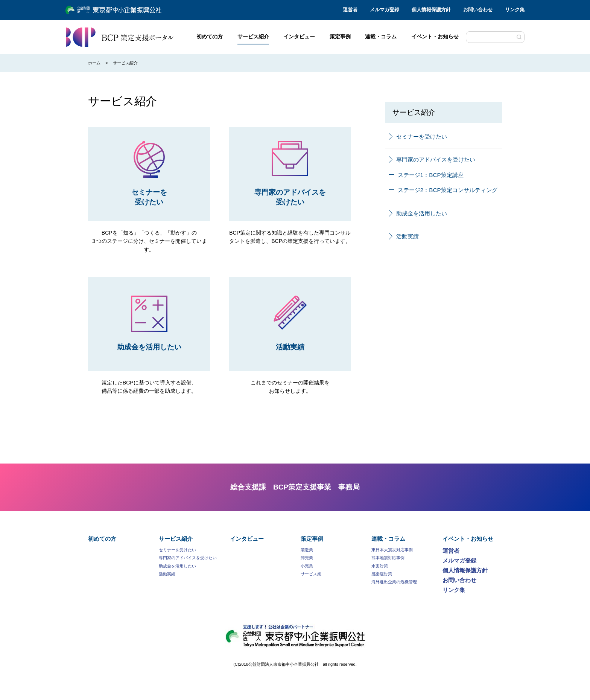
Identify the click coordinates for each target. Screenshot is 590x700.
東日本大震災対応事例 (392, 550)
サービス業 (311, 574)
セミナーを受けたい (418, 136)
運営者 (350, 10)
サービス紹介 (176, 539)
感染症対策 (382, 574)
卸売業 (307, 558)
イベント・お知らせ (468, 539)
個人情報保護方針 (431, 10)
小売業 (307, 566)
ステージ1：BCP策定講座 (426, 175)
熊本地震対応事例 (388, 558)
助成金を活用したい (418, 213)
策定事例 (312, 539)
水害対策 (380, 566)
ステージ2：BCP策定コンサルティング (443, 190)
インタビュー (247, 539)
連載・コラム (388, 539)
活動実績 (404, 236)
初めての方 (102, 539)
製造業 (307, 550)
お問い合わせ (478, 10)
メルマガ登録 (385, 10)
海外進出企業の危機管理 (394, 582)
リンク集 (515, 10)
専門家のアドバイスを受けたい (432, 159)
